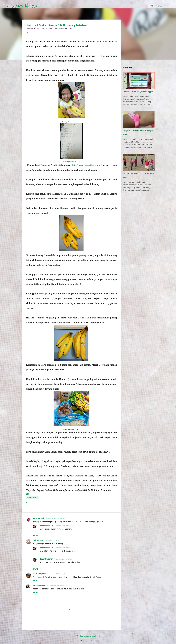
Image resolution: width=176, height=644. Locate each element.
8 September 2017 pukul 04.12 (63, 526)
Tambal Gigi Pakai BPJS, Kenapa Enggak (138, 92)
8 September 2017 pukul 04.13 (63, 548)
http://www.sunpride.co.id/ (86, 165)
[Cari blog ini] (158, 6)
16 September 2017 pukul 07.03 (57, 586)
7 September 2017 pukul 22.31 (53, 540)
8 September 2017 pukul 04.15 (63, 559)
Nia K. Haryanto (39, 574)
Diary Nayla (24, 6)
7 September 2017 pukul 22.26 (55, 518)
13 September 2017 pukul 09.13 (57, 574)
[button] (27, 33)
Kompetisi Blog (32, 497)
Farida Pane (38, 540)
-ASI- (94, 641)
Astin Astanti (38, 518)
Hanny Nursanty (46, 526)
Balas (35, 536)
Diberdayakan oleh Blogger (88, 636)
